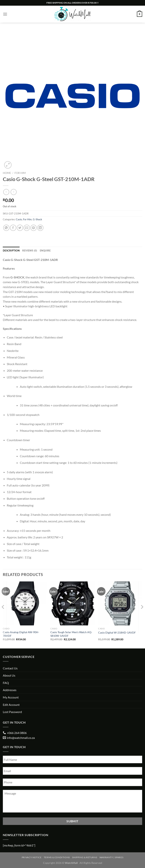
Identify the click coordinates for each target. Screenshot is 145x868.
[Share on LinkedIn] (40, 228)
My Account (11, 697)
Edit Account (11, 705)
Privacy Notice (32, 857)
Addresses (10, 690)
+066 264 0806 (17, 733)
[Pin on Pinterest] (34, 228)
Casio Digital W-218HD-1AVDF (117, 632)
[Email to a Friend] (27, 228)
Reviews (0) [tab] (30, 251)
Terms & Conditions (57, 857)
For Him (20, 173)
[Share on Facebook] (13, 228)
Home (7, 173)
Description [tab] (11, 251)
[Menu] (5, 14)
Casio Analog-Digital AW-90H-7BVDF (21, 634)
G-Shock (37, 219)
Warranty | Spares (111, 857)
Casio (19, 219)
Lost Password (12, 712)
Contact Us (10, 668)
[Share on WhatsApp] (6, 228)
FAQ (6, 683)
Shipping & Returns (85, 857)
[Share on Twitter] (20, 228)
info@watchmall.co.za (21, 738)
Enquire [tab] (45, 251)
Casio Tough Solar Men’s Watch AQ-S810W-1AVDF (71, 634)
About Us (9, 675)
